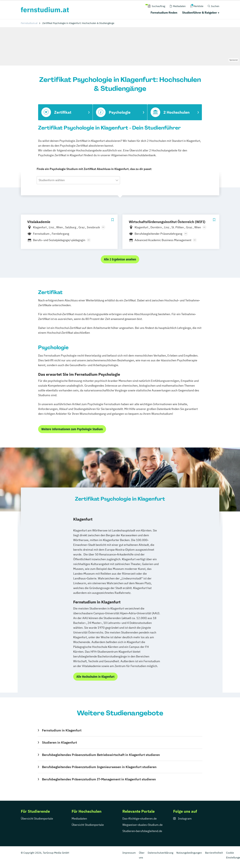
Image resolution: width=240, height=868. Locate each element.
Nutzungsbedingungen (189, 853)
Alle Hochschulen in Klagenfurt (95, 677)
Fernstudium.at (29, 23)
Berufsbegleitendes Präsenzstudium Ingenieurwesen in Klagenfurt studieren (99, 767)
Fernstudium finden (164, 13)
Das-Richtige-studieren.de (140, 819)
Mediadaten (79, 819)
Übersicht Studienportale (37, 819)
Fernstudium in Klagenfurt (62, 730)
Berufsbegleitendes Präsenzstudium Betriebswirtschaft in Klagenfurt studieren (101, 755)
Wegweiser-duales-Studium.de (143, 825)
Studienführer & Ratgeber (200, 13)
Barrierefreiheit (214, 853)
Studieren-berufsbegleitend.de (142, 831)
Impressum (129, 853)
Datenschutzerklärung (160, 853)
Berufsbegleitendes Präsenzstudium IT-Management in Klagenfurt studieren (99, 779)
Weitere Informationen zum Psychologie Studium (72, 429)
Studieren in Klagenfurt (59, 742)
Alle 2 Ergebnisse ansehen (120, 259)
